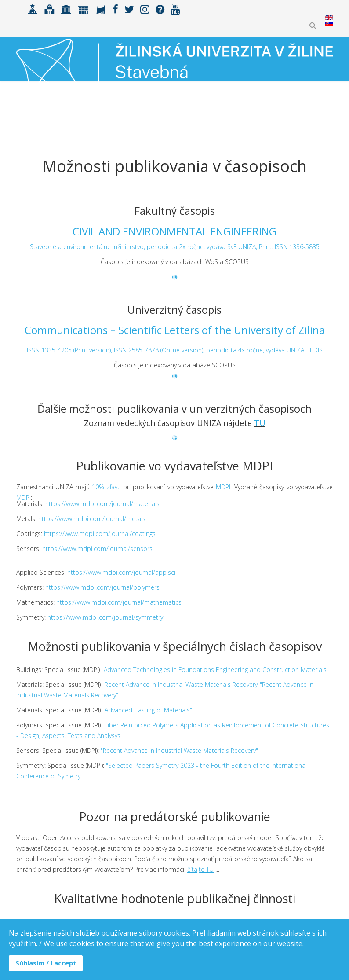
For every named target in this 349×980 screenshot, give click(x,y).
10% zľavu (106, 487)
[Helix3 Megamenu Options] (329, 121)
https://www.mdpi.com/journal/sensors (97, 549)
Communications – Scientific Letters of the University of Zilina (175, 330)
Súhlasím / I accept (46, 963)
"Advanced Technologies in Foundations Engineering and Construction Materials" (215, 670)
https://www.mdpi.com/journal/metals (92, 519)
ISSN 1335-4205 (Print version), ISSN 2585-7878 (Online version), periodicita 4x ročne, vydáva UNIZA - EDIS (175, 350)
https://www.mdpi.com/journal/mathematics (119, 602)
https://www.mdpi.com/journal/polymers (102, 587)
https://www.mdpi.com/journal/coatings (100, 534)
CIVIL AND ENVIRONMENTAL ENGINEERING (174, 231)
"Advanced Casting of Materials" (147, 710)
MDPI (223, 487)
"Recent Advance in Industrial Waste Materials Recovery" (179, 751)
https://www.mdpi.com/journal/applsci (121, 572)
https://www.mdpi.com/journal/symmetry (105, 617)
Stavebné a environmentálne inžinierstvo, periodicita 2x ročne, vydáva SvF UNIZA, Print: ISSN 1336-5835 (175, 247)
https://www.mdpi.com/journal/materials (102, 504)
